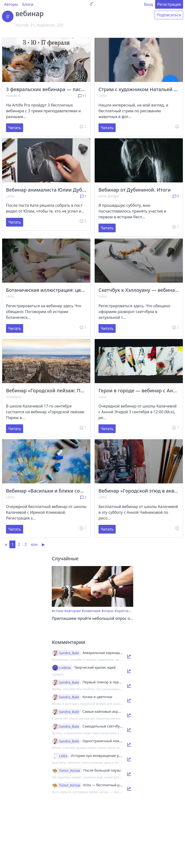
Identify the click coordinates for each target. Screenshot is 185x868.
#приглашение (127, 611)
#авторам (73, 611)
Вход (149, 4)
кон (34, 544)
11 (82, 96)
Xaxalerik (13, 96)
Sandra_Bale (69, 653)
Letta (103, 96)
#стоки (58, 611)
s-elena (65, 668)
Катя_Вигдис (109, 196)
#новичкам (91, 611)
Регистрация (169, 4)
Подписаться (169, 15)
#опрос (108, 611)
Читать (15, 128)
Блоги (28, 4)
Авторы (11, 4)
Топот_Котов (69, 771)
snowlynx (14, 397)
